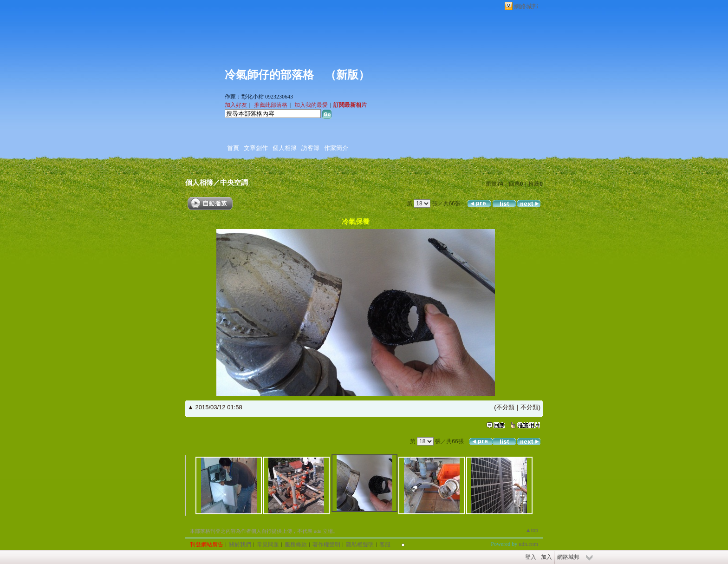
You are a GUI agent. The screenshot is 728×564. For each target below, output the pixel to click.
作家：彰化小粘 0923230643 (259, 97)
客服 (385, 544)
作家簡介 (336, 148)
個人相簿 (285, 148)
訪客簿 (310, 148)
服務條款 (296, 544)
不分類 (505, 407)
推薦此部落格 (271, 105)
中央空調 (234, 182)
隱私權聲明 (360, 544)
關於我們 (240, 544)
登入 (531, 557)
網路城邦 (526, 6)
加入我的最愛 (311, 105)
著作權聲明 (326, 544)
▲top (532, 530)
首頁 (233, 148)
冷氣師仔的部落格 (269, 75)
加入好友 (236, 105)
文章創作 (256, 148)
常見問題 (268, 544)
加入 (546, 557)
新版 (347, 75)
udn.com (528, 544)
